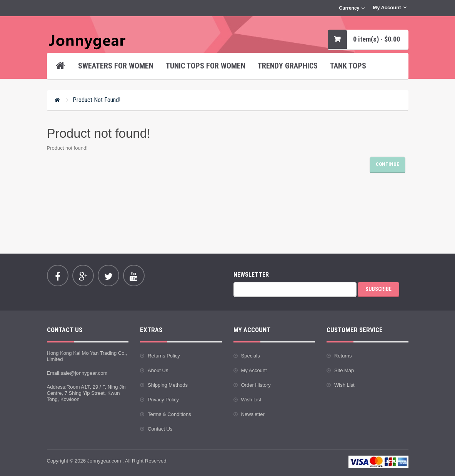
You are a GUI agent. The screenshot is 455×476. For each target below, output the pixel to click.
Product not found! (97, 100)
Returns (343, 356)
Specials (251, 356)
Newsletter (253, 414)
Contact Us (160, 429)
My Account (254, 370)
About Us (158, 370)
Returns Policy (164, 356)
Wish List (251, 400)
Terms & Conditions (169, 414)
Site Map (344, 370)
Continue (387, 164)
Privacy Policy (163, 400)
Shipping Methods (168, 385)
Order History (256, 385)
